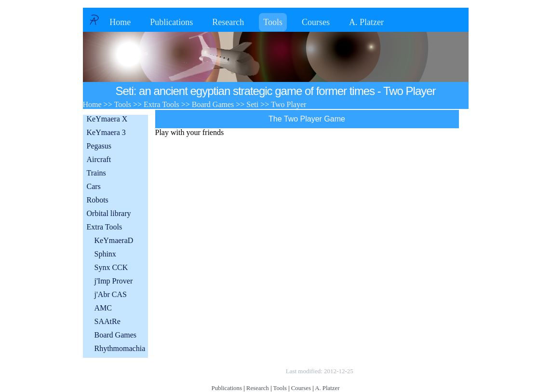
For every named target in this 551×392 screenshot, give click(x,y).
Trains (96, 173)
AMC (103, 308)
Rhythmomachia (120, 348)
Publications (171, 22)
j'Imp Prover (114, 281)
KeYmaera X (107, 119)
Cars (94, 186)
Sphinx (105, 254)
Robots (98, 200)
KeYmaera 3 (106, 132)
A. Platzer (366, 22)
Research (228, 22)
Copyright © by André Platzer (236, 371)
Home (120, 22)
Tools (273, 22)
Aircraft (99, 159)
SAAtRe (108, 321)
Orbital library (109, 213)
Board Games (116, 335)
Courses (316, 22)
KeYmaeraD (114, 240)
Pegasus (99, 146)
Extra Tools (105, 227)
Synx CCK (111, 267)
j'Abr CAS (111, 294)
